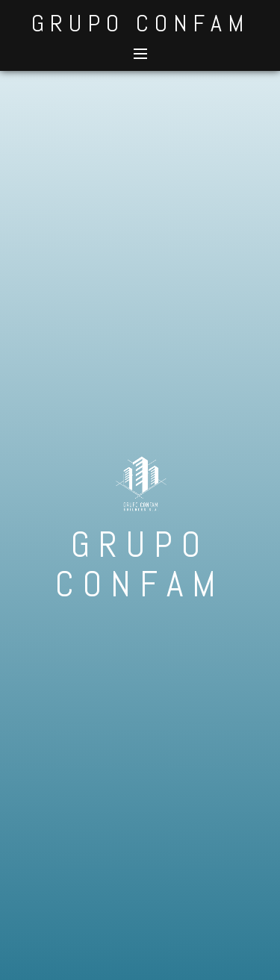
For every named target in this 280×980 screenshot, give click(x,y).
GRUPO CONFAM (140, 23)
